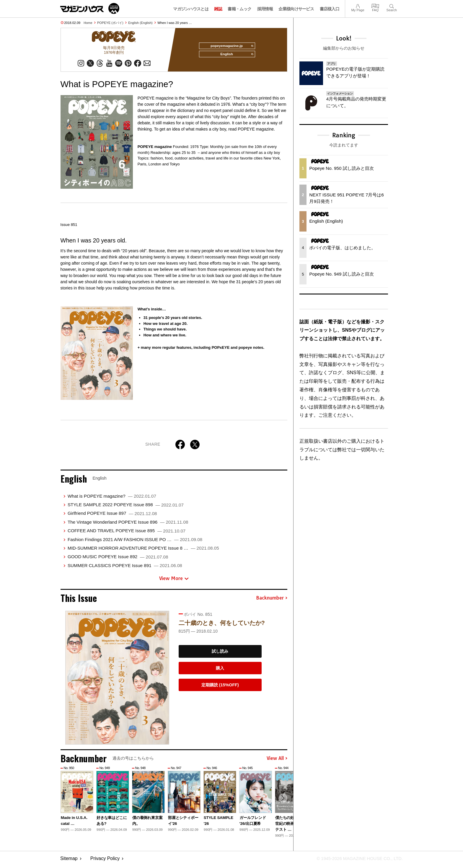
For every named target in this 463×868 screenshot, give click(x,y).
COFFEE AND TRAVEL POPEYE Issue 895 (127, 533)
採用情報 (265, 9)
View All (277, 761)
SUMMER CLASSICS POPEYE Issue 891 (125, 568)
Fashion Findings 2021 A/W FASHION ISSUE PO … (135, 542)
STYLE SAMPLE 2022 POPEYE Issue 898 (126, 507)
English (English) (140, 23)
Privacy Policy (105, 861)
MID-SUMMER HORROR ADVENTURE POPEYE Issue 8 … (143, 550)
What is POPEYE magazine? (112, 498)
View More (174, 581)
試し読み (220, 654)
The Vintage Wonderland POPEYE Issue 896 (128, 524)
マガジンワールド (90, 8)
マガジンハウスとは (191, 9)
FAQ (375, 5)
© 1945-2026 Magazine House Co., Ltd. (356, 861)
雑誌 (218, 9)
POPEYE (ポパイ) (110, 23)
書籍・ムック (239, 9)
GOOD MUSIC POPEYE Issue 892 (118, 559)
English (235, 57)
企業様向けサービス (296, 9)
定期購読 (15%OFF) (220, 687)
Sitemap (69, 861)
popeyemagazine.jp (229, 46)
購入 (220, 670)
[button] (282, 801)
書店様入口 (330, 9)
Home (88, 23)
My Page (358, 5)
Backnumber (272, 600)
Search (392, 5)
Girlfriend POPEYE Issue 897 (112, 516)
